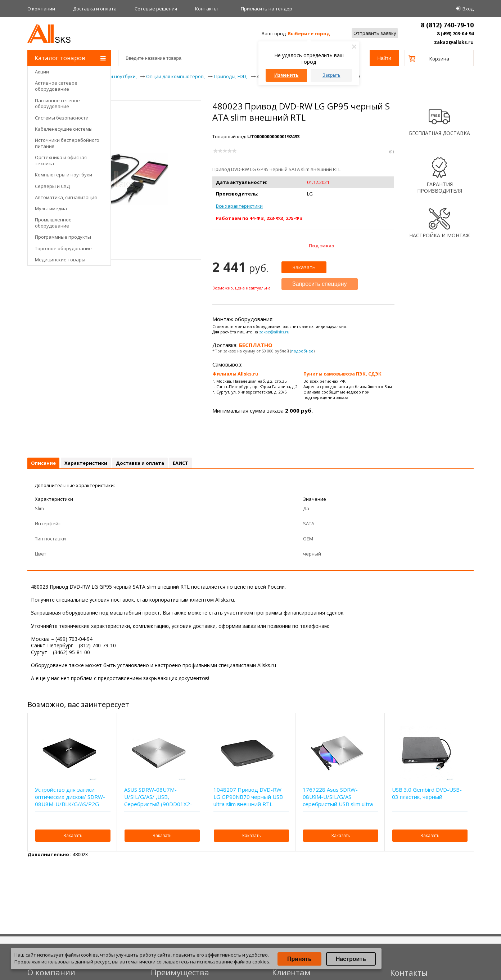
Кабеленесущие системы (64, 129)
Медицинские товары (60, 260)
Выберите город (309, 33)
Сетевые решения (156, 9)
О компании (41, 9)
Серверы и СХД (52, 186)
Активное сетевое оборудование (56, 86)
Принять (299, 959)
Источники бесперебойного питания (67, 143)
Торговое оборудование (63, 248)
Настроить (351, 959)
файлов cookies (252, 962)
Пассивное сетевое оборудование (57, 104)
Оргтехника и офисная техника (61, 160)
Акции (42, 72)
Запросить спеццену (320, 284)
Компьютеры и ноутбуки (64, 175)
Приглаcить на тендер (267, 9)
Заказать (304, 267)
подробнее (302, 351)
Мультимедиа (51, 208)
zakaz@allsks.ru (454, 42)
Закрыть (331, 75)
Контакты (206, 9)
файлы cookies (81, 955)
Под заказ (322, 246)
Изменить (286, 75)
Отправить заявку (375, 33)
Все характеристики (239, 206)
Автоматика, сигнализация (66, 197)
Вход (468, 9)
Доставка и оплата (95, 9)
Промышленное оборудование (53, 223)
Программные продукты (63, 237)
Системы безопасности (62, 118)
